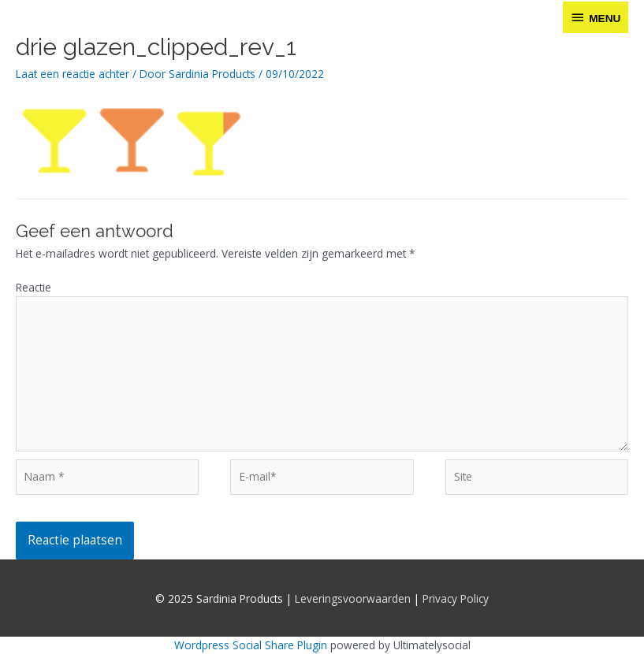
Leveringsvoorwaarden (353, 598)
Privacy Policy (456, 598)
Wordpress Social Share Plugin (252, 645)
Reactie (34, 287)
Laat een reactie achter (73, 74)
